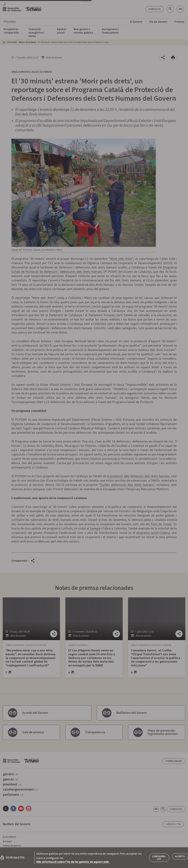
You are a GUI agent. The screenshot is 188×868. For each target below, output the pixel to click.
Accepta (180, 856)
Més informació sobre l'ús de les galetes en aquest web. (73, 862)
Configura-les (159, 858)
